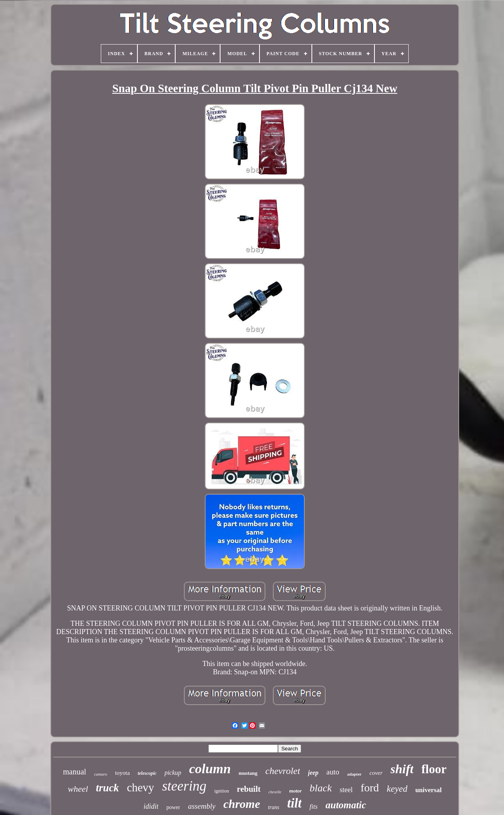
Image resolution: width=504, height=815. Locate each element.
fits (314, 807)
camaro (101, 774)
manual (75, 772)
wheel (78, 789)
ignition (221, 791)
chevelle (275, 792)
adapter (355, 774)
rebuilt (248, 789)
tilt (294, 803)
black (321, 788)
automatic (346, 805)
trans (273, 807)
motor (296, 791)
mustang (248, 773)
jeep (313, 773)
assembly (202, 806)
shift (402, 769)
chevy (140, 787)
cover (376, 773)
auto (333, 772)
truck (108, 788)
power (173, 807)
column (210, 769)
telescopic (147, 773)
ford (370, 788)
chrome (242, 804)
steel (346, 790)
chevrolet (283, 771)
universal (429, 790)
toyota (122, 773)
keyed (397, 789)
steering (184, 786)
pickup (173, 773)
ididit (151, 806)
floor (434, 769)
